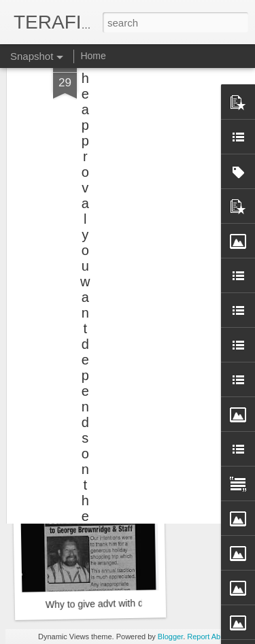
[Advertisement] (138, 85)
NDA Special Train (86, 426)
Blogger (170, 637)
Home (93, 56)
